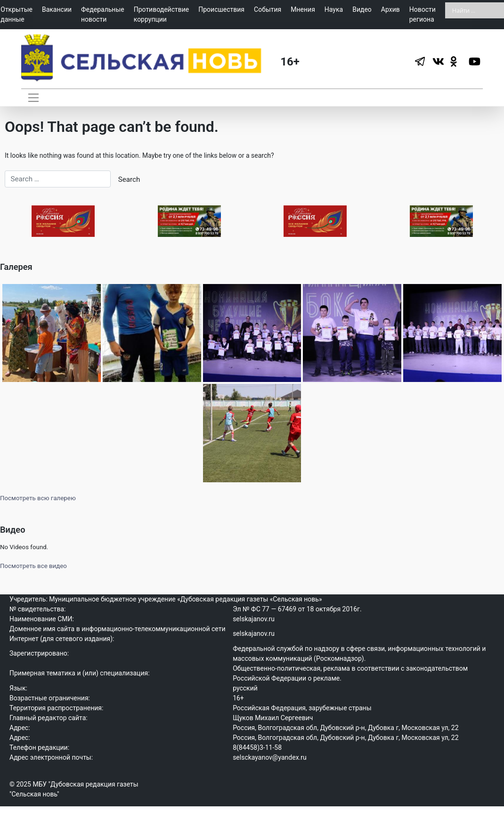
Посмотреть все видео (33, 575)
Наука (334, 9)
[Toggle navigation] (33, 97)
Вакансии (57, 9)
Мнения (303, 9)
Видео (362, 9)
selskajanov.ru (254, 628)
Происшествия (221, 9)
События (268, 9)
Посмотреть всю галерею (38, 507)
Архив (390, 9)
